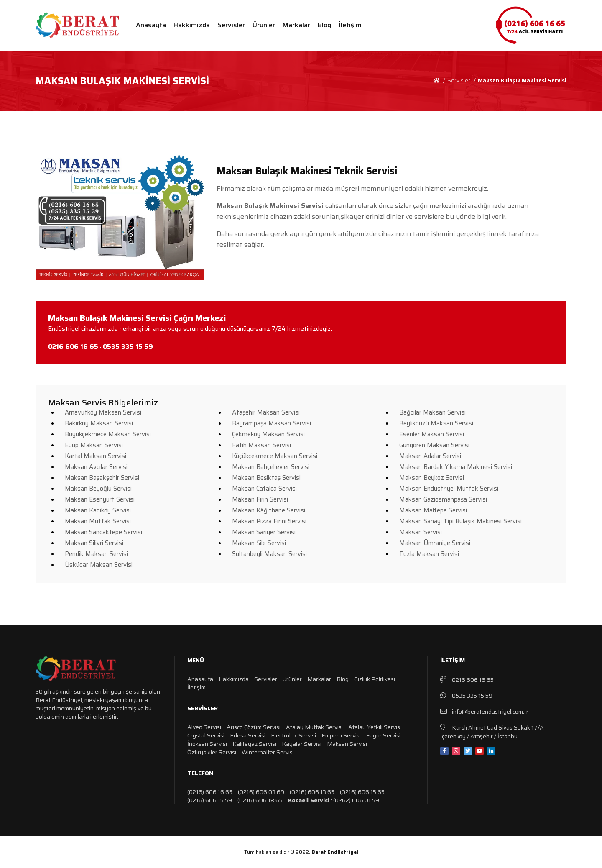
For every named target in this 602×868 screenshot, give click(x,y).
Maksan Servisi (421, 532)
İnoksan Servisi (207, 744)
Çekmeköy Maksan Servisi (268, 434)
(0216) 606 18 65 (260, 800)
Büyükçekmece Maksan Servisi (108, 434)
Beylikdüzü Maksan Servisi (436, 423)
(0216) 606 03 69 (261, 792)
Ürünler (264, 25)
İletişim (350, 25)
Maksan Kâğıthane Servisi (269, 510)
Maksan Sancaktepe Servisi (103, 532)
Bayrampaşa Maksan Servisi (272, 423)
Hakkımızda (192, 25)
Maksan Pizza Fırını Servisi (269, 521)
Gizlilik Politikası (375, 679)
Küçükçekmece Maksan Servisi (275, 456)
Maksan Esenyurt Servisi (100, 499)
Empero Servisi (341, 735)
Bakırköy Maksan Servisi (99, 423)
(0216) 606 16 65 (210, 792)
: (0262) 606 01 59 (334, 800)
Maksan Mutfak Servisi (98, 521)
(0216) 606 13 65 (312, 792)
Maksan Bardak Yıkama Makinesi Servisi (456, 467)
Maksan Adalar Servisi (430, 456)
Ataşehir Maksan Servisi (266, 412)
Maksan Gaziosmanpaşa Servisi (443, 499)
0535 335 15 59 (466, 695)
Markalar (296, 25)
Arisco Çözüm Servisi (254, 727)
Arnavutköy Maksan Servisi (103, 412)
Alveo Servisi (204, 727)
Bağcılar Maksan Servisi (432, 412)
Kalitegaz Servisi (254, 744)
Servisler (231, 25)
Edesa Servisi (248, 735)
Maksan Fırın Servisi (260, 499)
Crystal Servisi (206, 735)
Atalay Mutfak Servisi (314, 727)
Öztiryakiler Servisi (212, 752)
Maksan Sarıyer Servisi (264, 532)
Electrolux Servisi (293, 735)
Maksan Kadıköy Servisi (98, 510)
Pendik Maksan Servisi (96, 554)
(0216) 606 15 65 (362, 792)
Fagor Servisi (383, 735)
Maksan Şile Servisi (259, 543)
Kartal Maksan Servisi (96, 456)
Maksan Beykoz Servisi (432, 478)
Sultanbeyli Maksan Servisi (269, 554)
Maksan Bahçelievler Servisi (271, 467)
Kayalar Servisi (302, 744)
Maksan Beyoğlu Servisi (98, 489)
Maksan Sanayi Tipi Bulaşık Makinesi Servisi (460, 521)
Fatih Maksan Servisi (261, 445)
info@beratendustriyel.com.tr (484, 711)
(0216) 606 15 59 (210, 800)
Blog (324, 25)
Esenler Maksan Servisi (432, 434)
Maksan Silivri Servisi (94, 543)
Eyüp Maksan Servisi (94, 445)
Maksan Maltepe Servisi (433, 510)
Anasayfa (151, 25)
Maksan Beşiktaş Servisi (266, 478)
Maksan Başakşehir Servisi (102, 478)
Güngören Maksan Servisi (434, 445)
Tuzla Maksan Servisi (429, 554)
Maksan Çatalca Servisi (264, 489)
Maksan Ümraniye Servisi (435, 543)
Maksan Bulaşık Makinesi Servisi (522, 81)
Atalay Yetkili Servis (374, 727)
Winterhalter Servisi (268, 752)
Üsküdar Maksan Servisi (99, 565)
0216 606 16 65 (467, 680)
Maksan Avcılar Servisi (96, 467)
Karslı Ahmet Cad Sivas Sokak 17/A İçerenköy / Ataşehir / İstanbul (492, 731)
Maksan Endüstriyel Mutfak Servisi (449, 489)
